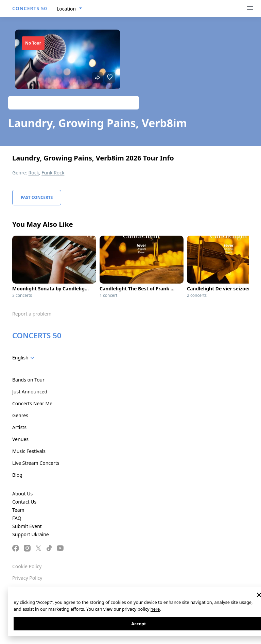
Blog (17, 475)
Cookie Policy (27, 566)
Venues (20, 439)
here (155, 609)
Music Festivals (29, 451)
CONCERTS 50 (30, 8)
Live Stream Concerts (36, 463)
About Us (22, 494)
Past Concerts (37, 197)
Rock (34, 173)
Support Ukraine (31, 534)
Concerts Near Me (32, 403)
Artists (19, 427)
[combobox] (69, 9)
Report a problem (32, 314)
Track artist (74, 103)
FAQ (17, 518)
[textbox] (25, 358)
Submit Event (27, 526)
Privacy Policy (27, 578)
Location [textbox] (66, 9)
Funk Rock (53, 173)
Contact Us (24, 502)
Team (18, 510)
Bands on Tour (28, 380)
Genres (20, 415)
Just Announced (30, 392)
